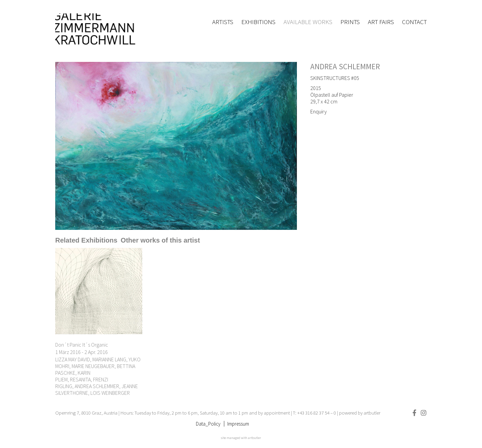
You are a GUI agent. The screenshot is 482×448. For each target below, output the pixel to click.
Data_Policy (208, 424)
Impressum (238, 424)
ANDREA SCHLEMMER (345, 66)
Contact (414, 22)
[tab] (86, 240)
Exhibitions (258, 22)
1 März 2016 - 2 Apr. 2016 (82, 352)
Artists (223, 22)
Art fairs (381, 22)
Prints (350, 22)
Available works (308, 22)
